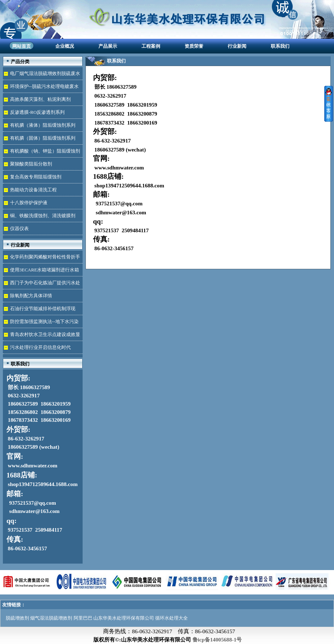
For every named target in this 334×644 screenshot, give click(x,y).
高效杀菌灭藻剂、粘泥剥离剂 (40, 99)
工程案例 (151, 46)
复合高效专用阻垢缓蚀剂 (36, 177)
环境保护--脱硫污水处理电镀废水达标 (41, 88)
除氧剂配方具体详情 (31, 296)
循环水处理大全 (171, 618)
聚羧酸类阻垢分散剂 (31, 164)
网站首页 (22, 46)
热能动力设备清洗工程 (33, 190)
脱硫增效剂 (17, 618)
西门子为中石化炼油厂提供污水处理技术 (41, 284)
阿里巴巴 (83, 618)
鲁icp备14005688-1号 (217, 640)
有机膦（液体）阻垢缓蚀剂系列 (43, 125)
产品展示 (108, 46)
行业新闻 (237, 46)
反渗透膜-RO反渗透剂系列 (37, 112)
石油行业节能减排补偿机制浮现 (43, 309)
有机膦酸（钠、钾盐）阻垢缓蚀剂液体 (41, 153)
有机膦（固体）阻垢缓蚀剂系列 (43, 138)
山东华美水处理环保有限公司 (124, 618)
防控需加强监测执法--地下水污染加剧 (41, 323)
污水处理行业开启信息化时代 (40, 347)
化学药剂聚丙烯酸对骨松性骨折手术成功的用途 (41, 259)
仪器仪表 (19, 228)
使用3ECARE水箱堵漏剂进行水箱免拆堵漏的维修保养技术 (41, 272)
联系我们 (280, 46)
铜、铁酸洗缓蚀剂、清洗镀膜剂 (43, 216)
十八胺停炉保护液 (29, 203)
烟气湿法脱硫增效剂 (51, 618)
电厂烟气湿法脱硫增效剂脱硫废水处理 (41, 75)
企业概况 (65, 46)
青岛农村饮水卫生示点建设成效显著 (41, 336)
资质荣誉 (194, 46)
